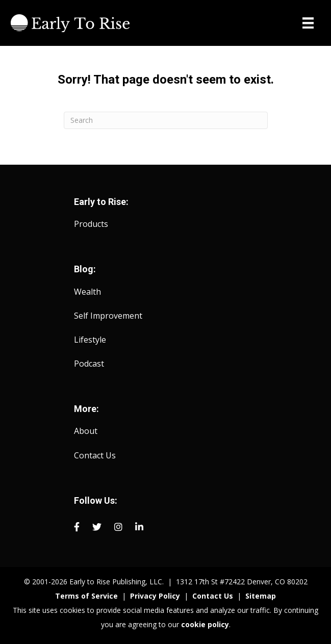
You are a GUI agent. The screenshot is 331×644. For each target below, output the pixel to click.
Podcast (89, 364)
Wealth (87, 292)
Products (91, 224)
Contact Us (95, 455)
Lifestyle (90, 340)
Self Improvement (108, 316)
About (86, 431)
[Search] (166, 120)
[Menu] (308, 23)
